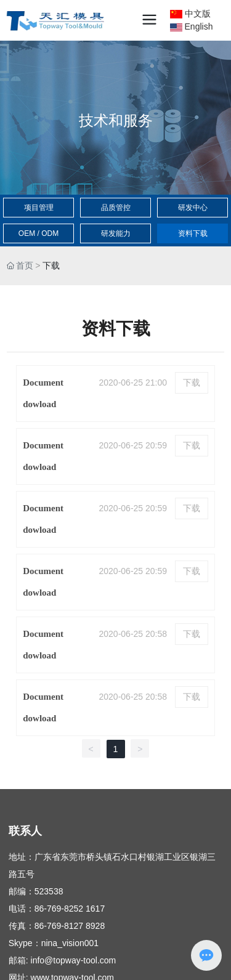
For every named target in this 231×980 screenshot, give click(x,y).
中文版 (190, 14)
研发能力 (116, 233)
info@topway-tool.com (74, 960)
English (192, 26)
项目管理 (39, 208)
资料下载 (193, 233)
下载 (192, 383)
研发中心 (193, 208)
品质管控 (116, 208)
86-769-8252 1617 (70, 909)
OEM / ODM (38, 233)
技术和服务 (116, 120)
